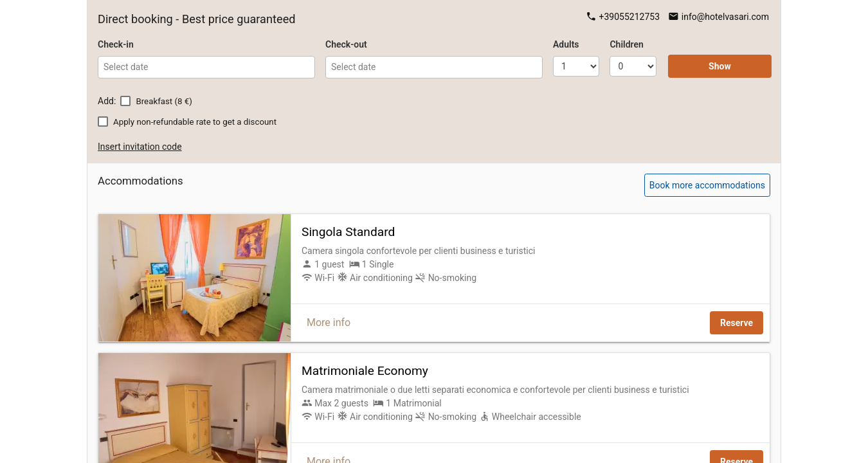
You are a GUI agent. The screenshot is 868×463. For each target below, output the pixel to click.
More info (329, 322)
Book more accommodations (707, 185)
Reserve (737, 323)
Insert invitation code (140, 147)
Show (720, 66)
